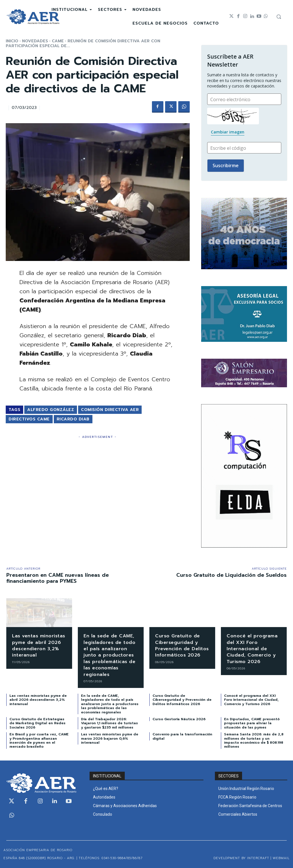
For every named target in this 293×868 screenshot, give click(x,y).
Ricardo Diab (73, 419)
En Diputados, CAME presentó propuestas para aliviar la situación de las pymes (252, 723)
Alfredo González (51, 410)
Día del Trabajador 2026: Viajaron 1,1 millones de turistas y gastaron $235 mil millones (109, 723)
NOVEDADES (35, 41)
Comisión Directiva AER (110, 410)
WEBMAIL (281, 858)
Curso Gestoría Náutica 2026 (179, 719)
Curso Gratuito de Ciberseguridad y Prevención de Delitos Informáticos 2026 (180, 649)
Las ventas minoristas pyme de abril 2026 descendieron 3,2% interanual (39, 645)
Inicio (12, 41)
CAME (58, 41)
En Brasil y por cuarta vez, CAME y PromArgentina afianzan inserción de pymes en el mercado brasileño (39, 740)
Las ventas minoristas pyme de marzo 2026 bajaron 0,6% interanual (110, 738)
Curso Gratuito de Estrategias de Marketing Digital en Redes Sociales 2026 (37, 723)
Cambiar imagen (228, 132)
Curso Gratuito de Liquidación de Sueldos (231, 575)
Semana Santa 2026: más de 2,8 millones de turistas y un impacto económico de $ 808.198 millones (254, 740)
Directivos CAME (29, 419)
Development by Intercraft (241, 858)
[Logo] (33, 17)
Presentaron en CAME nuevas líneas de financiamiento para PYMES (58, 578)
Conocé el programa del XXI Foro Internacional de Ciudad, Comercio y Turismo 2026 (252, 649)
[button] (279, 17)
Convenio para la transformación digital (182, 736)
